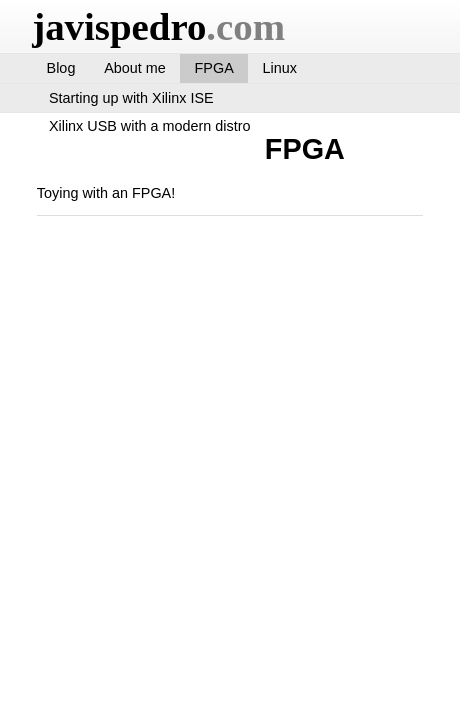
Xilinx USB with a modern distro (150, 126)
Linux (280, 68)
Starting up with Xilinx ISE (131, 98)
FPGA (214, 68)
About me (135, 68)
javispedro (158, 26)
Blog (61, 68)
